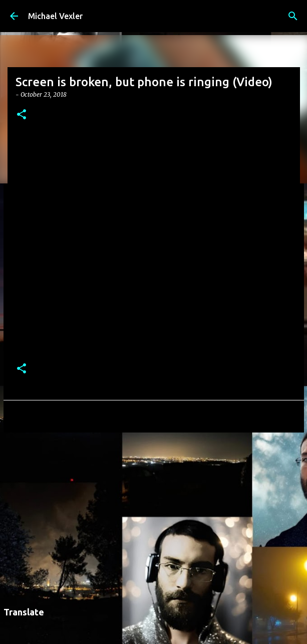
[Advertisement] (154, 518)
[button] (22, 115)
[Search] (293, 16)
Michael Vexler (55, 16)
